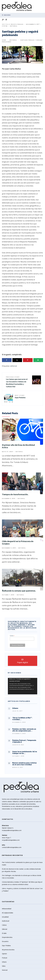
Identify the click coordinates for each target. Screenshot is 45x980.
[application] (23, 686)
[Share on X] (17, 360)
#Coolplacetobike (8, 913)
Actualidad (5, 917)
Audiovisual (6, 921)
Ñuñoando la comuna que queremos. (19, 591)
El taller (4, 933)
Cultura (4, 925)
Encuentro (5, 941)
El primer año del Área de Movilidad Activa (18, 446)
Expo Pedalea (20, 397)
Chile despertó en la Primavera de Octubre (18, 542)
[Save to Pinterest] (28, 360)
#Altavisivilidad (7, 909)
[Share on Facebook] (7, 360)
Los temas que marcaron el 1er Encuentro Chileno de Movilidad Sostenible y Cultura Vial (17, 382)
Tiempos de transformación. (15, 494)
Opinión (4, 954)
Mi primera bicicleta (8, 950)
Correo (12, 636)
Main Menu (6, 15)
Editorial (14, 26)
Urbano (4, 962)
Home (4, 40)
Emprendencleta (7, 937)
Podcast (5, 958)
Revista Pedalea (17, 24)
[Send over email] (38, 360)
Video (4, 966)
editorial (14, 366)
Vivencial (5, 970)
